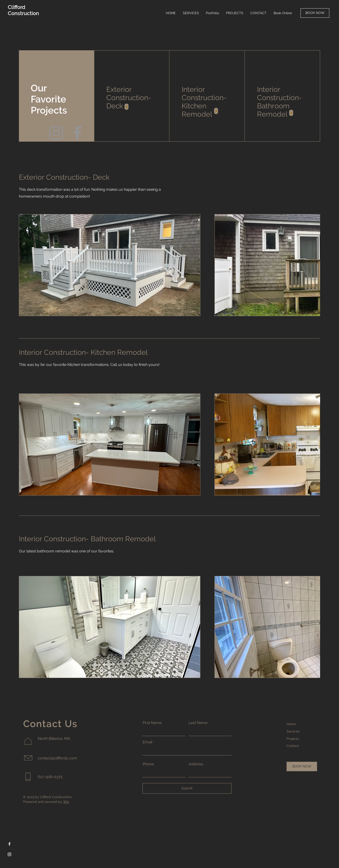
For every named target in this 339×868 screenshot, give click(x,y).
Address (196, 764)
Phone (148, 764)
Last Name (198, 723)
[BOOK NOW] (315, 13)
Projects (293, 739)
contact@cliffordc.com (57, 758)
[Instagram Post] (127, 107)
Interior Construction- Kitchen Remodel (204, 102)
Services (293, 731)
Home (291, 724)
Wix (66, 802)
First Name (152, 723)
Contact (293, 746)
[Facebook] (77, 133)
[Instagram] (56, 133)
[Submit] (187, 788)
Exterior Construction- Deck (129, 98)
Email (148, 742)
